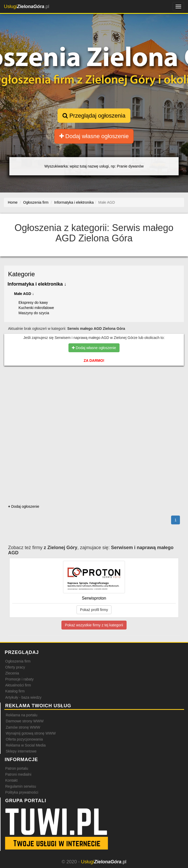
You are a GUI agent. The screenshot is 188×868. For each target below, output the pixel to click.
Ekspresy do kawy (33, 303)
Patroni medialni (18, 774)
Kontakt (11, 780)
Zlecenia (12, 673)
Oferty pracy (15, 667)
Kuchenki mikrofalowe (36, 308)
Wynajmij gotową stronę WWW (31, 733)
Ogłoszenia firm (18, 661)
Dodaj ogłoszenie (24, 506)
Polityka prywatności (22, 792)
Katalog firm (15, 691)
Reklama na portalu (21, 715)
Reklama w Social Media (26, 745)
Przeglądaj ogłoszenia (94, 116)
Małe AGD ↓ (24, 294)
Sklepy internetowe (21, 751)
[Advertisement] (94, 392)
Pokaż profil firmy (94, 610)
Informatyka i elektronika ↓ (37, 284)
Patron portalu (17, 768)
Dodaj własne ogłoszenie (94, 136)
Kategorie (21, 274)
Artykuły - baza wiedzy (23, 697)
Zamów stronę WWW (23, 727)
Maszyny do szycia (34, 313)
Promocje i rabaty (19, 679)
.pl (27, 7)
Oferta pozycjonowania (24, 739)
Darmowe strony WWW (25, 721)
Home (13, 202)
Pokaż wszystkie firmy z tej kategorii (94, 625)
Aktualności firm (18, 685)
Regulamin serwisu (21, 786)
